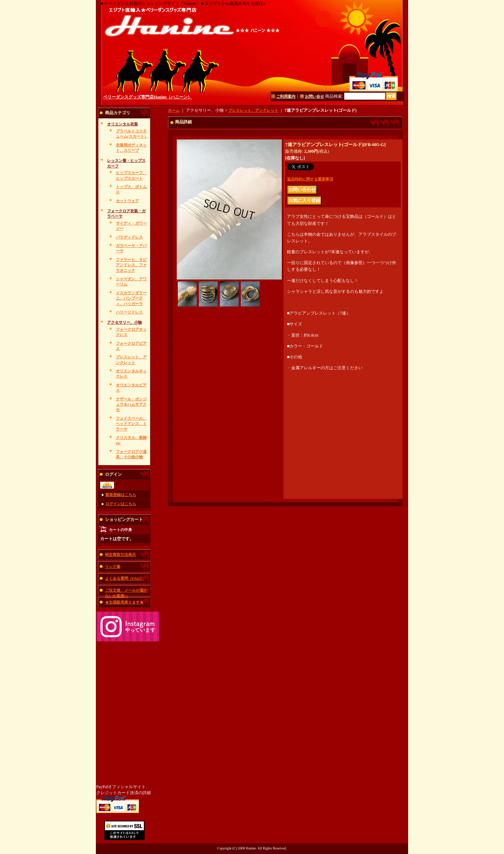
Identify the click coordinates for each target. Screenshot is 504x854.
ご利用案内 (286, 96)
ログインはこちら (121, 504)
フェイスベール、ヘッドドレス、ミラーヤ (131, 424)
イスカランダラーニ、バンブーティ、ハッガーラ (131, 298)
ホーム (174, 110)
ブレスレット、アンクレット (253, 110)
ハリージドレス (129, 312)
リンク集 (113, 566)
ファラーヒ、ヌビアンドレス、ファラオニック (131, 265)
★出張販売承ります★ (124, 602)
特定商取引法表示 (120, 555)
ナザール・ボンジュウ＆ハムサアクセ (131, 404)
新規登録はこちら (121, 495)
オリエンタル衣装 (122, 124)
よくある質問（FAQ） (124, 578)
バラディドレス (129, 237)
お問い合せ (314, 96)
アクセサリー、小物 (124, 322)
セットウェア (127, 201)
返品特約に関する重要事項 (310, 179)
